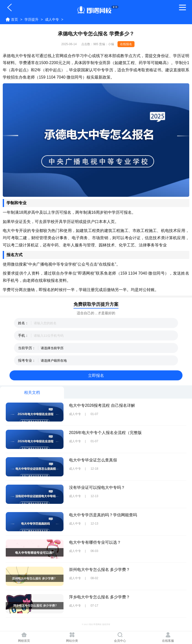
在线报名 (126, 44)
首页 (14, 19)
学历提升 (31, 19)
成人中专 (52, 19)
